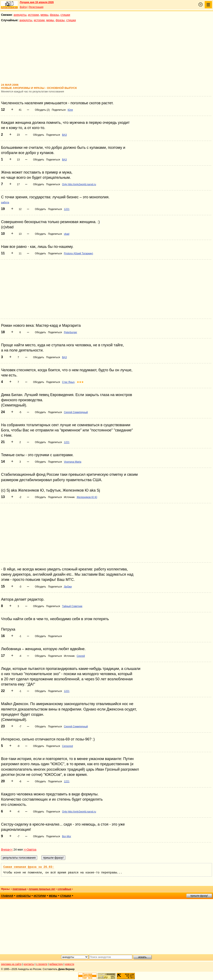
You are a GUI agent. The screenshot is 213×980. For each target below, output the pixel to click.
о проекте (42, 964)
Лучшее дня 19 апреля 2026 (37, 2)
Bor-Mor (66, 836)
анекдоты (20, 15)
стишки (65, 15)
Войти (23, 7)
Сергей (81, 656)
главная (7, 896)
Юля (70, 110)
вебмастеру (56, 964)
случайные (64, 889)
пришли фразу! (199, 896)
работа (5, 202)
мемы (44, 15)
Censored (67, 746)
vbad (67, 234)
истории (33, 15)
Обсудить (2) (42, 110)
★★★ (80, 382)
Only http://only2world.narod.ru (79, 184)
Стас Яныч (68, 382)
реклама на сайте (11, 964)
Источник (69, 497)
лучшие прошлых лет (42, 889)
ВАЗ (64, 135)
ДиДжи (68, 587)
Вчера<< (7, 850)
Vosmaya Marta (72, 462)
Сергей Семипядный (76, 412)
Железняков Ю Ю (87, 497)
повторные (19, 889)
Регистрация (36, 7)
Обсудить (39, 135)
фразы (54, 15)
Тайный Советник (72, 606)
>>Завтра (30, 850)
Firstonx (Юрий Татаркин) (78, 253)
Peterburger (70, 332)
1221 (67, 209)
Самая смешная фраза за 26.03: (29, 867)
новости (69, 964)
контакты (29, 964)
